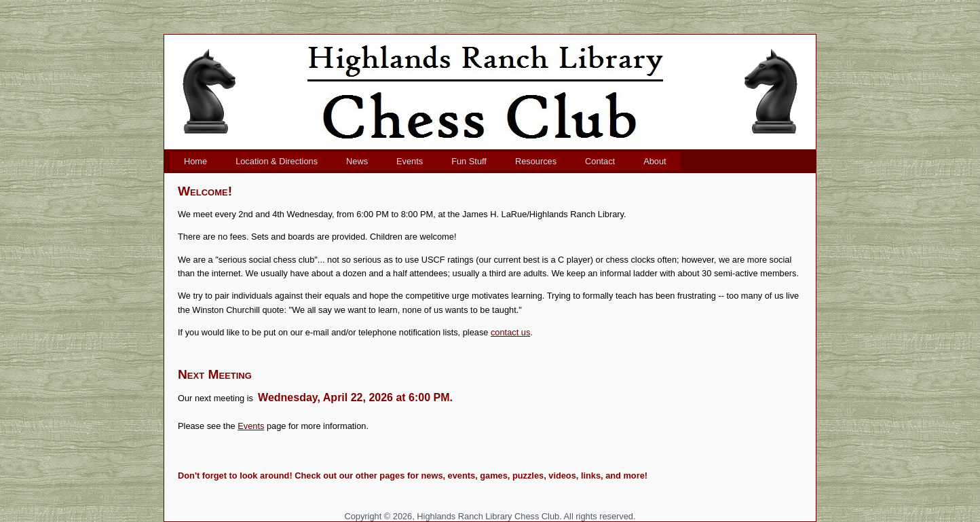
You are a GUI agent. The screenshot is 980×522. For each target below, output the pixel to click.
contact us (510, 332)
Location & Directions (277, 161)
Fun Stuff (469, 161)
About (655, 161)
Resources (536, 161)
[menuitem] (195, 161)
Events (410, 161)
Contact (600, 161)
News (357, 161)
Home (195, 161)
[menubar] (425, 161)
